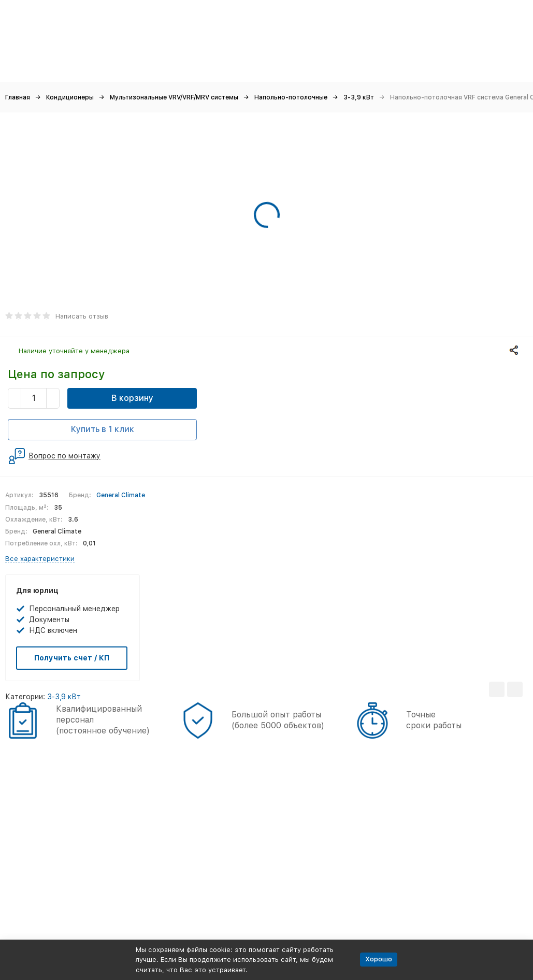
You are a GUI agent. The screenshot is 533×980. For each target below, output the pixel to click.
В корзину (132, 398)
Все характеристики (40, 559)
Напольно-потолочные (291, 97)
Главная (18, 97)
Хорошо (379, 959)
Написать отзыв (82, 316)
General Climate (121, 495)
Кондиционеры (70, 97)
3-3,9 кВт (359, 97)
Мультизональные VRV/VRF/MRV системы (174, 97)
